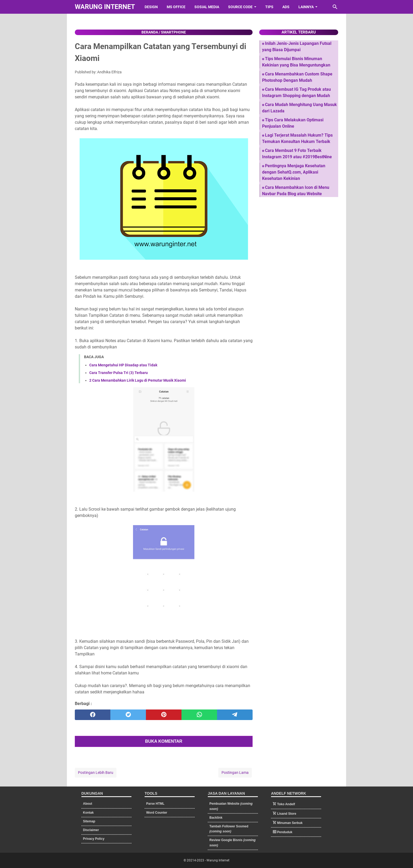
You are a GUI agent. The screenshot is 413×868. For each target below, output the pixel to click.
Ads (286, 7)
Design (151, 7)
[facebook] (93, 715)
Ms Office (176, 7)
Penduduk (285, 832)
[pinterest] (164, 715)
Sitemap (89, 821)
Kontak (88, 813)
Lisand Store (287, 814)
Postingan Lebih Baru (96, 773)
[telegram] (235, 715)
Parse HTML (155, 804)
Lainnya (306, 7)
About (88, 804)
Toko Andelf (286, 804)
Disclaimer (91, 830)
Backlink (216, 818)
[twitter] (128, 715)
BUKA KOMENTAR (164, 741)
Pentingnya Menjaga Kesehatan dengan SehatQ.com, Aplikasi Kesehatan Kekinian (294, 172)
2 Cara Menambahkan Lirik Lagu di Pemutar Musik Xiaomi (138, 380)
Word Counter (157, 813)
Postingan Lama (235, 773)
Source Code (240, 7)
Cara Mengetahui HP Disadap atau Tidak (123, 365)
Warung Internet (105, 7)
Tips (269, 7)
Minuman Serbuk (290, 823)
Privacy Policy (94, 839)
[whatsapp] (199, 715)
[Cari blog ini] (335, 7)
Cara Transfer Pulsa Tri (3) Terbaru (119, 373)
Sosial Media (207, 7)
